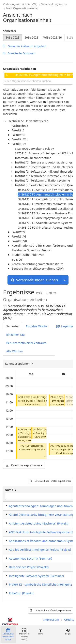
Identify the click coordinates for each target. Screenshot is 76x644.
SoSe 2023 (13, 37)
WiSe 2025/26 (53, 37)
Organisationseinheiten (19, 69)
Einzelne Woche (37, 326)
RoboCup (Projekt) (21, 593)
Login (68, 632)
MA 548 (41, 449)
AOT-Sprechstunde (32, 446)
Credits (69, 620)
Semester (10, 31)
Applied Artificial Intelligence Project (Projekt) (40, 550)
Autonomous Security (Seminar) (31, 559)
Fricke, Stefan (25, 440)
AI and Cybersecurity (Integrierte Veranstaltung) (42, 515)
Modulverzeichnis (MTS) (24, 635)
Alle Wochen (15, 351)
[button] (45, 404)
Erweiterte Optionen (19, 53)
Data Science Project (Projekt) (29, 567)
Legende (65, 326)
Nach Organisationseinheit (22, 8)
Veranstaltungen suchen (34, 280)
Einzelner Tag (16, 335)
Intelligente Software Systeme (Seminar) (36, 576)
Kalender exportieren (24, 465)
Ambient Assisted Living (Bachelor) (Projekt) (39, 523)
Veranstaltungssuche (54, 4)
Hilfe (40, 632)
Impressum (51, 620)
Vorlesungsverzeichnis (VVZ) (20, 4)
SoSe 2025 (31, 37)
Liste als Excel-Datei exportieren (50, 481)
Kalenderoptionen (18, 364)
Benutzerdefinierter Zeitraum (26, 343)
